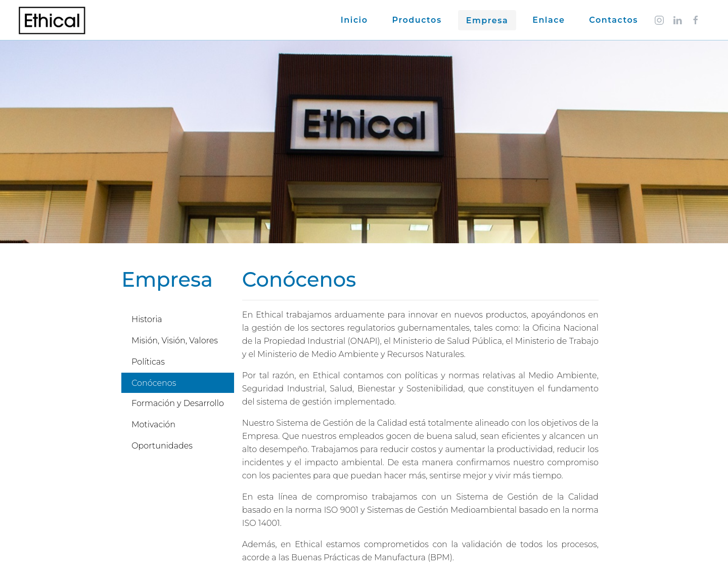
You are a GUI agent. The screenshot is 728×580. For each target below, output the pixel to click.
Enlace (549, 20)
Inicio (354, 20)
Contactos (613, 20)
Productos (417, 20)
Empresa (487, 20)
